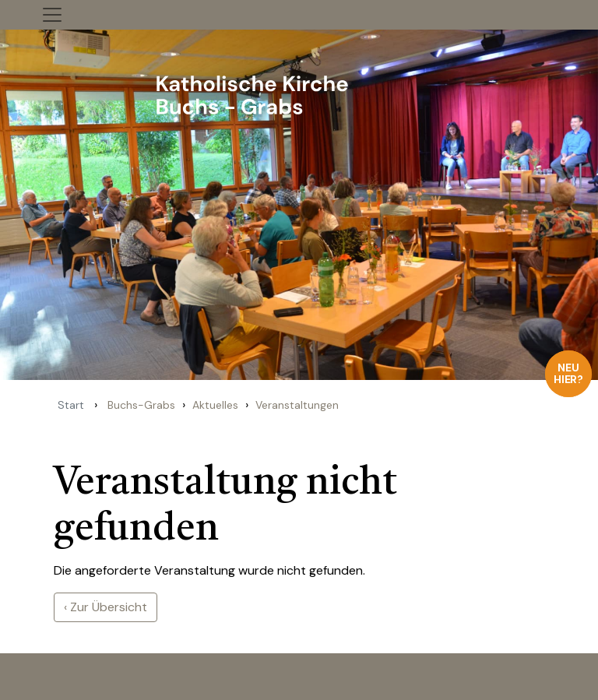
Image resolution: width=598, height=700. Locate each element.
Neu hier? (569, 373)
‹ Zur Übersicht (106, 607)
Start (71, 405)
